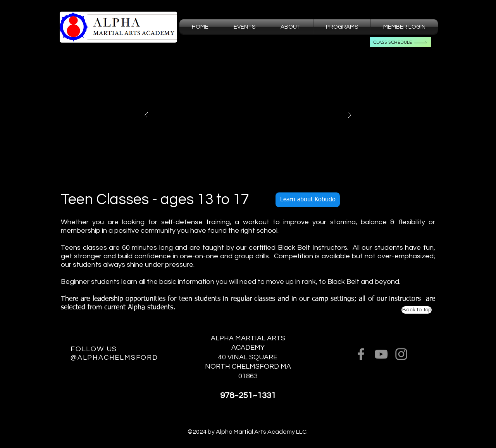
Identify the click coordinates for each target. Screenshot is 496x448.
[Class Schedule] (400, 42)
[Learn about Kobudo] (308, 200)
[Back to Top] (417, 310)
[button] (291, 27)
